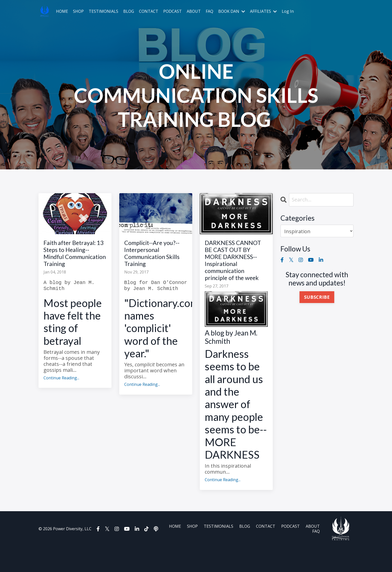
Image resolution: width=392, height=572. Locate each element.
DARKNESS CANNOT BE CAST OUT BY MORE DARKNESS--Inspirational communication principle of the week (234, 273)
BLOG (129, 11)
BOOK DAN (232, 11)
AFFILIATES (263, 11)
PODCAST (172, 11)
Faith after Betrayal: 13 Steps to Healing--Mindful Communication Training (74, 261)
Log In (288, 11)
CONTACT (149, 11)
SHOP (78, 11)
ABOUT (194, 11)
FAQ (209, 11)
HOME (62, 11)
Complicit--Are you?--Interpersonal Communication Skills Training (155, 256)
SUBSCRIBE (317, 297)
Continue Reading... (61, 392)
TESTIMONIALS (103, 11)
